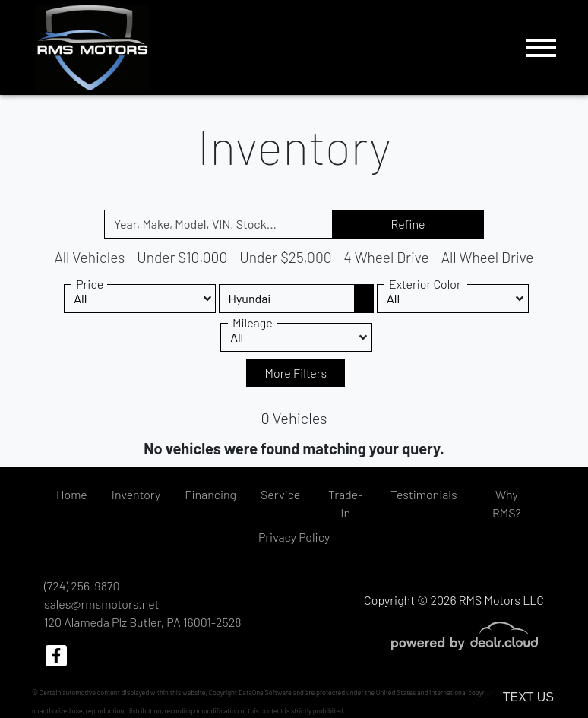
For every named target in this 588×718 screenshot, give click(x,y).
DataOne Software (265, 693)
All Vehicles (89, 257)
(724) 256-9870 (82, 585)
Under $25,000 (285, 257)
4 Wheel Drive (387, 257)
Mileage (253, 323)
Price (90, 284)
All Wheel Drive (488, 257)
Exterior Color (425, 284)
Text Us (528, 697)
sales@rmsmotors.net (101, 604)
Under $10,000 (182, 257)
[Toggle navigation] (541, 47)
